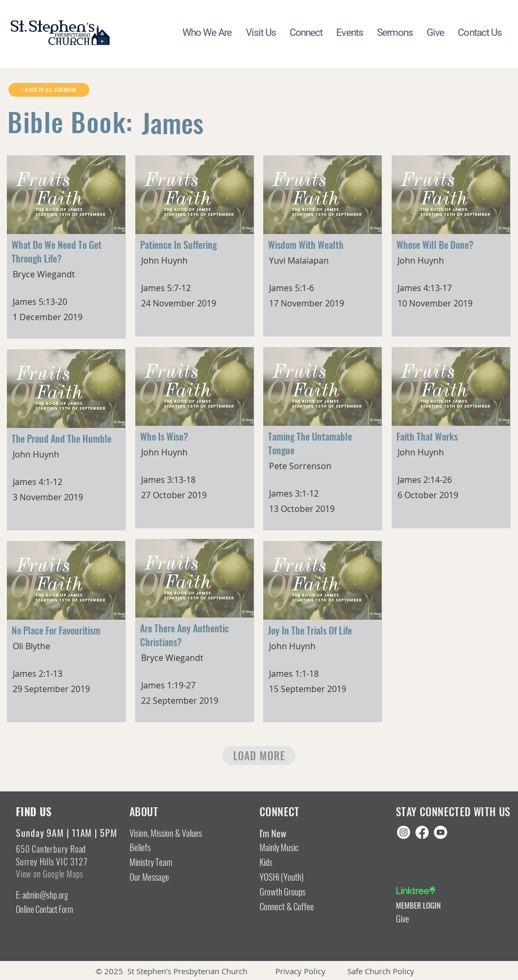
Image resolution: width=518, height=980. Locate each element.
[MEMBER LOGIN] (440, 906)
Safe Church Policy (381, 971)
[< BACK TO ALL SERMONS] (49, 90)
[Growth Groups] (290, 892)
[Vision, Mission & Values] (175, 834)
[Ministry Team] (160, 863)
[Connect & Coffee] (303, 907)
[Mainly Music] (290, 848)
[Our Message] (160, 878)
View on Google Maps (50, 874)
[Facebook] (422, 832)
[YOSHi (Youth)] (290, 878)
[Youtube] (441, 832)
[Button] (67, 237)
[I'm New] (298, 834)
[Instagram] (404, 832)
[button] (306, 33)
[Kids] (290, 863)
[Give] (440, 919)
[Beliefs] (142, 848)
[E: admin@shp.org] (58, 895)
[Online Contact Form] (58, 910)
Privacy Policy (300, 971)
